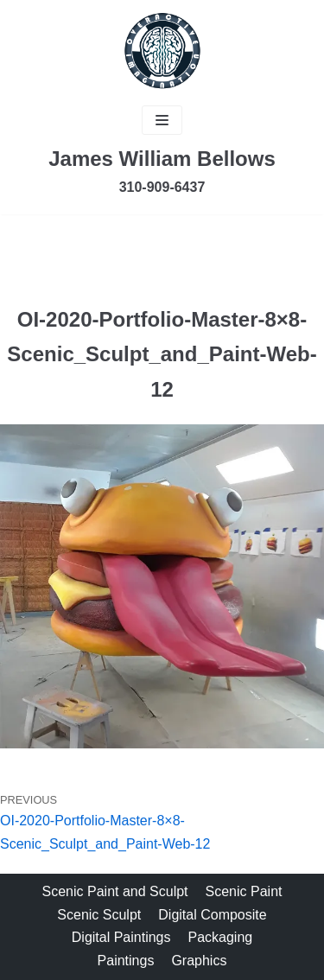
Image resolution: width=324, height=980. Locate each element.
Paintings (126, 961)
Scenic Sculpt (99, 915)
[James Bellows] (162, 51)
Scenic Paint (244, 891)
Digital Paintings (121, 937)
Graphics (199, 961)
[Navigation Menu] (162, 120)
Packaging (221, 937)
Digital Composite (212, 915)
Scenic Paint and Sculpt (115, 891)
